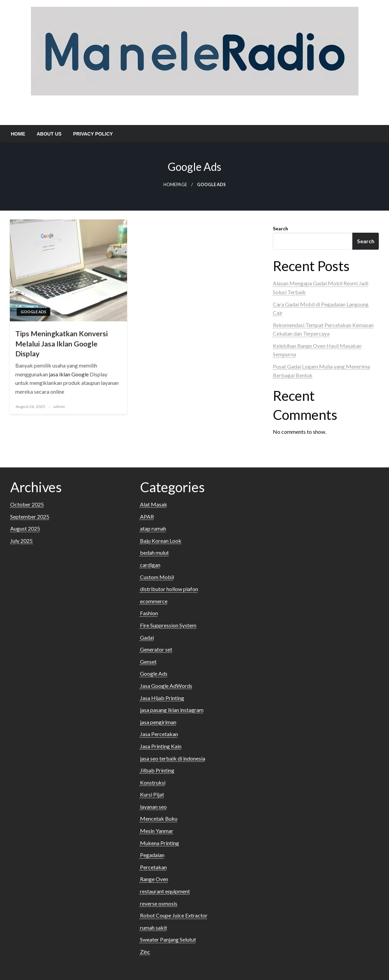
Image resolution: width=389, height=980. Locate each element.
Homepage (175, 185)
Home (18, 134)
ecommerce (154, 601)
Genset (148, 662)
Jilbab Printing (157, 770)
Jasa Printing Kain (161, 746)
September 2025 (30, 516)
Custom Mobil (157, 577)
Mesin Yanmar (157, 831)
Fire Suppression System (168, 625)
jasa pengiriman (158, 722)
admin (59, 406)
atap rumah (153, 528)
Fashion (149, 613)
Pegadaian (152, 855)
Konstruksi (153, 782)
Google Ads (33, 312)
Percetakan (153, 867)
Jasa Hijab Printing (162, 698)
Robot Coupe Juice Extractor (174, 915)
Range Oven (154, 879)
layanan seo (153, 807)
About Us (49, 134)
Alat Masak (154, 504)
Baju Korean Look (161, 541)
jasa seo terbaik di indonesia (173, 758)
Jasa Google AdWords (166, 686)
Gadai (147, 637)
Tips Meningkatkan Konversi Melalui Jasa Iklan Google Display (61, 343)
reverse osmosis (159, 903)
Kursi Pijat (152, 794)
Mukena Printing (160, 843)
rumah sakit (154, 928)
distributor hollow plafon (169, 589)
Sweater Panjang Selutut (168, 939)
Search (280, 228)
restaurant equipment (165, 891)
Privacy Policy (93, 134)
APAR (147, 516)
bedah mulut (154, 553)
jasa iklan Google (69, 374)
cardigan (150, 565)
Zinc (145, 952)
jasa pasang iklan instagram (172, 710)
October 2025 (27, 504)
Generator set (156, 649)
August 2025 (25, 528)
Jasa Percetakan (159, 734)
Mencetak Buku (159, 818)
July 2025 (21, 541)
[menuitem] (18, 134)
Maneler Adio (195, 108)
